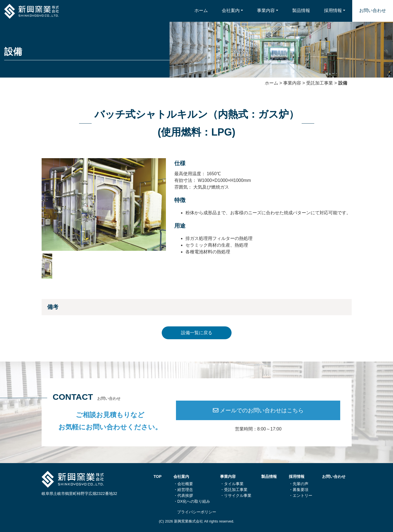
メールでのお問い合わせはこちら (258, 410)
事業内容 (266, 10)
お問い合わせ (373, 10)
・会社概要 (183, 484)
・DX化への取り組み (192, 501)
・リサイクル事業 (236, 495)
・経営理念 (183, 490)
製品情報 (301, 10)
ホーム (201, 10)
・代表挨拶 (183, 495)
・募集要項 (299, 490)
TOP (158, 476)
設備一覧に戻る (197, 333)
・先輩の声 (299, 484)
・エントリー (301, 495)
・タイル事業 (232, 484)
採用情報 (333, 10)
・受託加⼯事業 (234, 490)
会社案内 (231, 10)
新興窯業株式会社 (189, 521)
